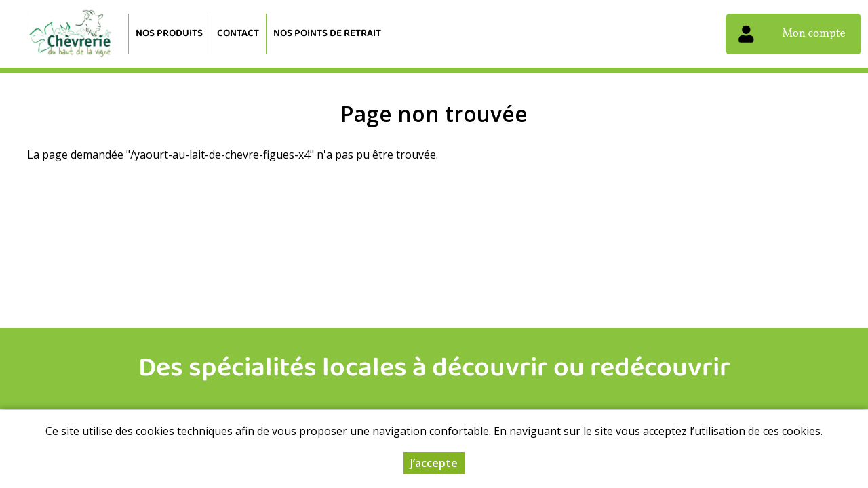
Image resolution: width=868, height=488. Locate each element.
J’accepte (434, 465)
